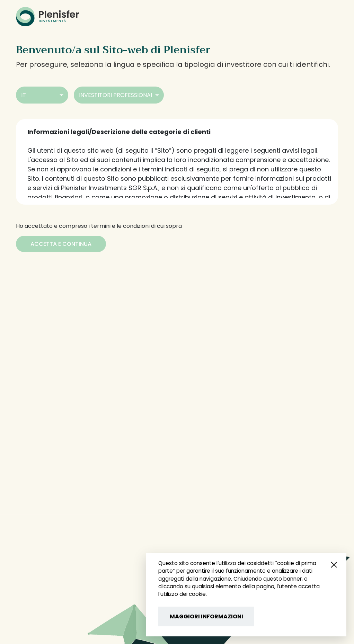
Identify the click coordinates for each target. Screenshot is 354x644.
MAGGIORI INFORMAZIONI (206, 616)
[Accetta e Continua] (61, 244)
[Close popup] (334, 564)
